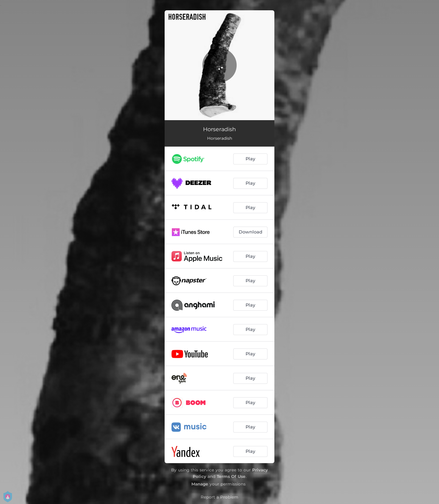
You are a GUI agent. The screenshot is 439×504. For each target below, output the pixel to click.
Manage (200, 484)
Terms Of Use (231, 476)
